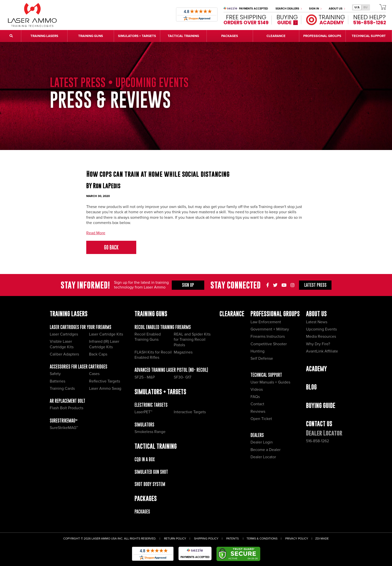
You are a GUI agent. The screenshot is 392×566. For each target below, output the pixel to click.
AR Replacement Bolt (67, 401)
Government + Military (270, 329)
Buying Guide (321, 405)
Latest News (317, 322)
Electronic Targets (151, 405)
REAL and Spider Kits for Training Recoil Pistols (192, 340)
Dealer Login (262, 442)
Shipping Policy (206, 539)
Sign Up (188, 285)
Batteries (57, 381)
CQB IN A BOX (145, 459)
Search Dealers (289, 9)
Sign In (315, 9)
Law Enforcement (266, 322)
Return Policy (175, 539)
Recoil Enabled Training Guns (148, 337)
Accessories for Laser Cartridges (78, 367)
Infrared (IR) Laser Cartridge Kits (104, 344)
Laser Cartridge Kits (106, 334)
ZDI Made (322, 539)
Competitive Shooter (269, 344)
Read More (96, 233)
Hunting (257, 351)
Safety (55, 374)
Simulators (144, 425)
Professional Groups (275, 314)
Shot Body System (150, 484)
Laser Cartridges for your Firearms (80, 327)
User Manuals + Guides (270, 382)
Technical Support (266, 375)
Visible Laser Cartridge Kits (62, 344)
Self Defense (262, 358)
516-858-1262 (317, 441)
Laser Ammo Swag (105, 388)
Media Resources (321, 336)
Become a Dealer (265, 450)
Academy (316, 369)
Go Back (111, 247)
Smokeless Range (150, 432)
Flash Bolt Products (66, 408)
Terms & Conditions (262, 539)
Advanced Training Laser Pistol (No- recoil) (171, 370)
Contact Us (319, 424)
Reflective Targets (104, 381)
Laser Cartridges (64, 334)
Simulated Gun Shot (151, 472)
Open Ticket (261, 419)
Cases (94, 374)
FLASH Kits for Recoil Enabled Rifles (153, 355)
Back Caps (98, 354)
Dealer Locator (263, 457)
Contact (257, 404)
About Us (337, 9)
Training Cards (62, 388)
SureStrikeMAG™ (64, 421)
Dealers (257, 435)
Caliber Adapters (64, 354)
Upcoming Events (321, 329)
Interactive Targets (190, 412)
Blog (311, 387)
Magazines (183, 352)
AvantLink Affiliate (322, 351)
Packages (142, 512)
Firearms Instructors (268, 336)
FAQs (255, 397)
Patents (232, 539)
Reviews (258, 411)
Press (315, 285)
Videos (257, 389)
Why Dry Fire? (318, 344)
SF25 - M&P (145, 377)
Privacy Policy (297, 539)
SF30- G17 (182, 377)
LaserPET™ (143, 412)
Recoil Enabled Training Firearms (163, 327)
